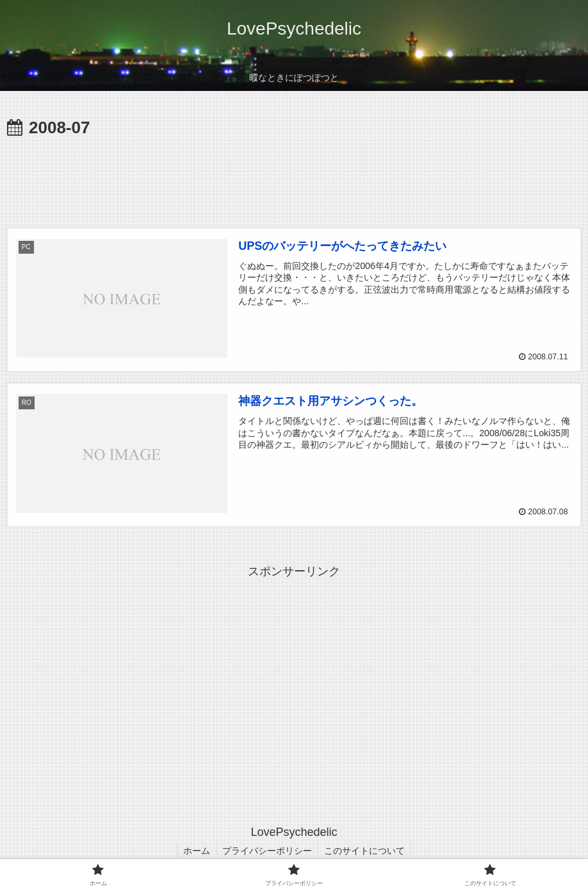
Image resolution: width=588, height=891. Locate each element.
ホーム (195, 851)
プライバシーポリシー (267, 851)
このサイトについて (366, 851)
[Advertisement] (294, 178)
